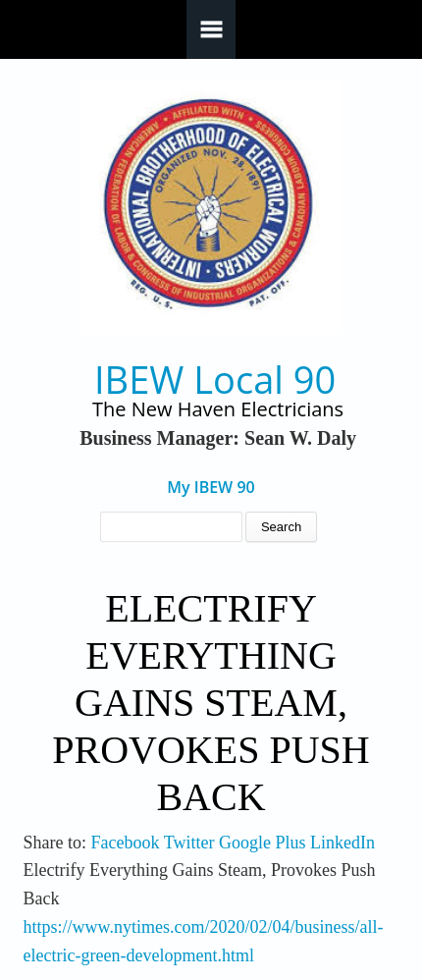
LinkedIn (343, 843)
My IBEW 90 (211, 488)
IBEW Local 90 (215, 380)
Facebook (126, 843)
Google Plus (263, 843)
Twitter (189, 843)
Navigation (211, 29)
